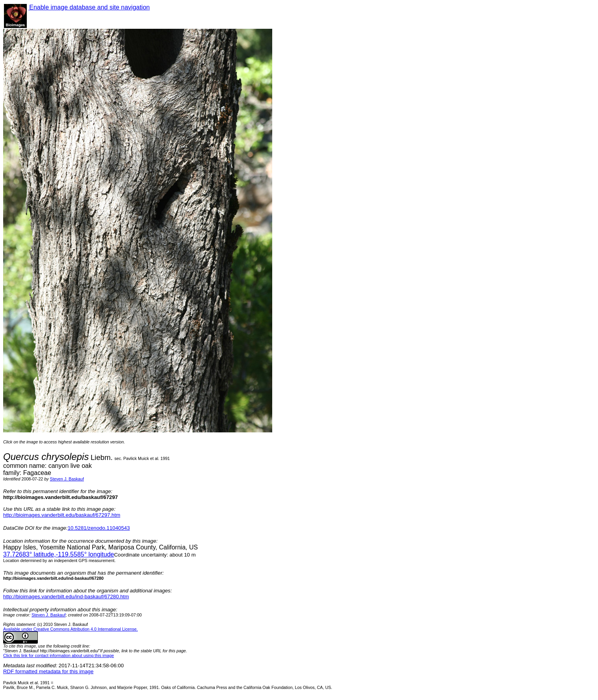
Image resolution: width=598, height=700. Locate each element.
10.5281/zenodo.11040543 (99, 528)
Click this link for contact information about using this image (58, 655)
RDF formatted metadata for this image (48, 671)
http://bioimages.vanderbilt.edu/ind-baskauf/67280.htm (66, 597)
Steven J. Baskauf (67, 479)
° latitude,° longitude (58, 554)
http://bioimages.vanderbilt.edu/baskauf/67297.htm (62, 515)
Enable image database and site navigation (89, 7)
